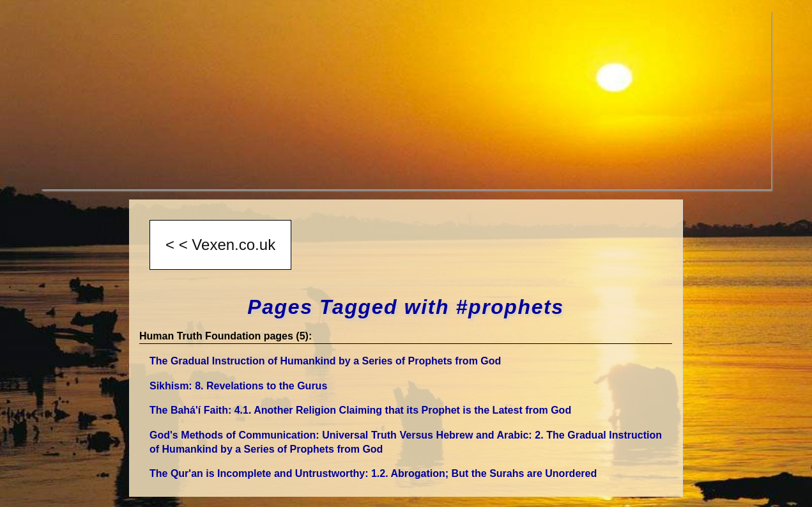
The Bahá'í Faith (360, 410)
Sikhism (238, 386)
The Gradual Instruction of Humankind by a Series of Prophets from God (325, 361)
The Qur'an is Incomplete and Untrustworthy (373, 473)
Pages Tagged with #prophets (405, 307)
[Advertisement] (406, 100)
